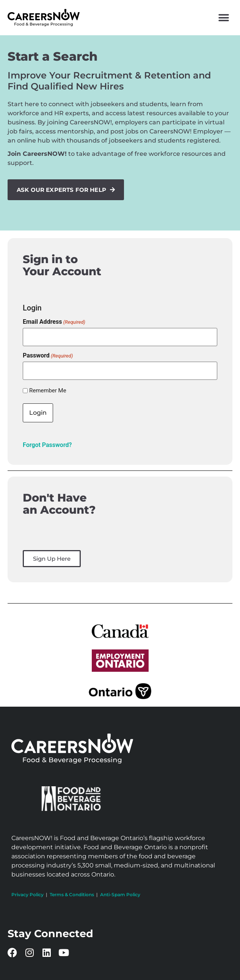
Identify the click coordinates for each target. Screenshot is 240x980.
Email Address (54, 322)
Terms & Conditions (72, 895)
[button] (224, 18)
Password (48, 356)
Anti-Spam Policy (120, 895)
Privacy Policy (27, 895)
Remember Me (48, 391)
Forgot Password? (47, 445)
